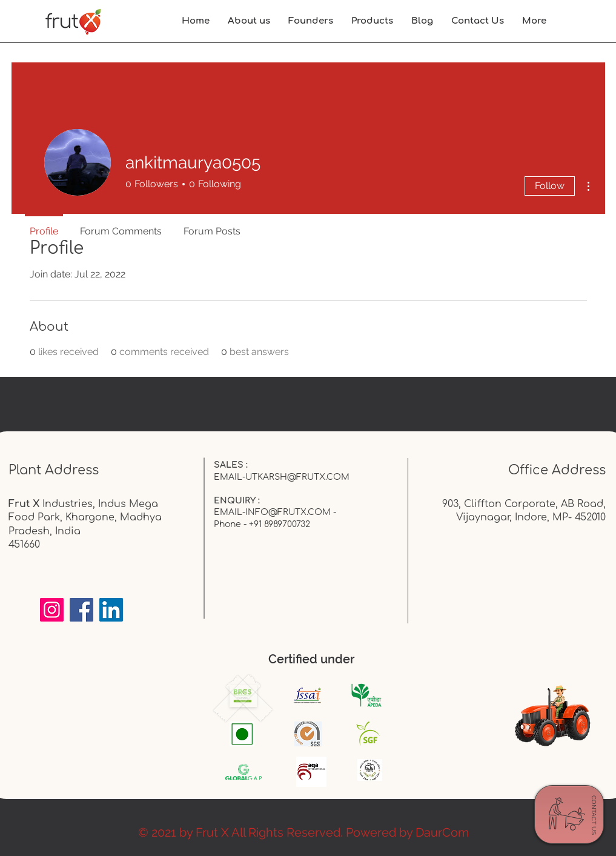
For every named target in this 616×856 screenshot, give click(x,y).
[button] (534, 21)
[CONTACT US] (594, 815)
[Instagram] (52, 610)
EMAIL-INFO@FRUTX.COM (272, 512)
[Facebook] (81, 610)
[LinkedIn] (111, 610)
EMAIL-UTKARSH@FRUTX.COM (282, 477)
